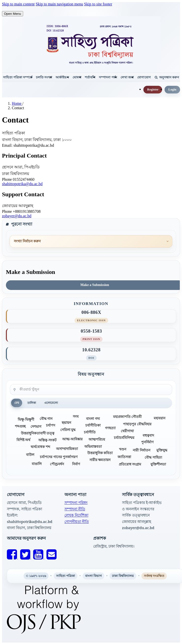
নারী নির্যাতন (141, 450)
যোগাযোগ (144, 77)
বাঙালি (37, 464)
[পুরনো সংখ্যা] (91, 241)
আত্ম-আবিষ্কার (72, 439)
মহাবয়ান (159, 418)
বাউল (30, 455)
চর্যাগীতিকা (93, 425)
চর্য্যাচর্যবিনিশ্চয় (124, 438)
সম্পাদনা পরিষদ (76, 502)
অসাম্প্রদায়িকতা (67, 449)
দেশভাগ (36, 427)
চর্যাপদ (51, 425)
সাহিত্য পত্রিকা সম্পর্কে (18, 77)
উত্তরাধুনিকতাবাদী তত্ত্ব (38, 433)
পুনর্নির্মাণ (147, 442)
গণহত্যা (110, 428)
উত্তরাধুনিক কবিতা (100, 453)
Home (17, 103)
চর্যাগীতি (90, 432)
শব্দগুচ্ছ (20, 426)
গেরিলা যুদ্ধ (68, 430)
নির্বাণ (76, 464)
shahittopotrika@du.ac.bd (22, 184)
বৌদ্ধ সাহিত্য (153, 457)
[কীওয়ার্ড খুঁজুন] (91, 390)
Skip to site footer (98, 4)
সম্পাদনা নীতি (75, 509)
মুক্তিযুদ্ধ (162, 450)
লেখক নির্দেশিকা (76, 515)
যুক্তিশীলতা (158, 464)
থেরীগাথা (127, 431)
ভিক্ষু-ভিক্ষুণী (26, 420)
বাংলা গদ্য (93, 419)
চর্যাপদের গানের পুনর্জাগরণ (59, 457)
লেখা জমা (127, 77)
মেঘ (17, 403)
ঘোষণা (77, 77)
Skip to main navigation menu (59, 4)
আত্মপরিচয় (97, 439)
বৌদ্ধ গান (46, 419)
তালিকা (32, 403)
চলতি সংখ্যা (44, 77)
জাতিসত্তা (124, 457)
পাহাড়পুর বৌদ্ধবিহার (137, 424)
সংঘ (76, 417)
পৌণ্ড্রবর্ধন (57, 464)
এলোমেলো (51, 403)
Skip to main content (18, 4)
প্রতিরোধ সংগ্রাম (130, 464)
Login (172, 89)
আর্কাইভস (62, 77)
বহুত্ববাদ (148, 435)
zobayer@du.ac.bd (17, 216)
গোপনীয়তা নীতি (77, 521)
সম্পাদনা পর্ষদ (108, 77)
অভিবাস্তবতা (93, 446)
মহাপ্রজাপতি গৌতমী (127, 417)
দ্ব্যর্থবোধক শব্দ (40, 447)
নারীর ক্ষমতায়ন (100, 460)
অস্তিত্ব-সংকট (47, 440)
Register (153, 89)
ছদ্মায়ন (66, 423)
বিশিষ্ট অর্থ (23, 440)
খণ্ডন (123, 449)
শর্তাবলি (90, 77)
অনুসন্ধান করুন (167, 77)
